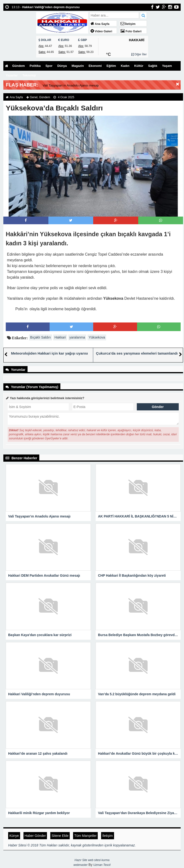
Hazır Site (81, 860)
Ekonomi (100, 66)
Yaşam (11, 75)
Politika (37, 66)
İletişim (128, 24)
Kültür (146, 66)
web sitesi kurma (99, 860)
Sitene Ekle (60, 835)
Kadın (131, 66)
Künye (14, 835)
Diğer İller (139, 54)
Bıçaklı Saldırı (40, 337)
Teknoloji (46, 75)
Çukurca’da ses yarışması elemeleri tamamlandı (137, 353)
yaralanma (77, 337)
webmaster (81, 865)
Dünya (65, 66)
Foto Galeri (131, 31)
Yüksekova (97, 337)
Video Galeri (101, 31)
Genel (34, 97)
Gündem (19, 66)
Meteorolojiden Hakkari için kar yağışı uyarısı (49, 353)
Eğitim (117, 66)
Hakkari (60, 337)
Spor (51, 66)
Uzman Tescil (102, 865)
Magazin (81, 66)
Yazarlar (28, 75)
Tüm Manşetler (85, 835)
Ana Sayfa (100, 24)
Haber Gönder (35, 835)
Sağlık (161, 66)
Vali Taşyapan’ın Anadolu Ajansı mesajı (80, 85)
